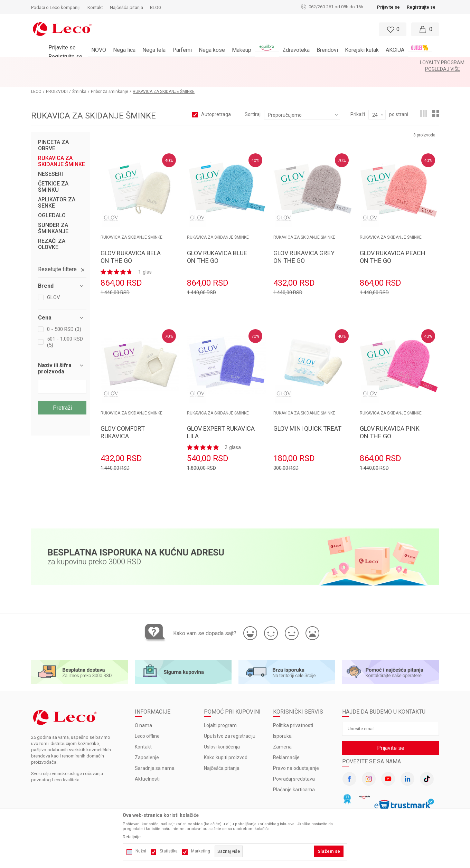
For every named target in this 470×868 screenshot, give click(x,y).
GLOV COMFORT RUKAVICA (123, 414)
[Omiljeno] (392, 29)
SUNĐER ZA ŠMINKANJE (53, 210)
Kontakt (143, 728)
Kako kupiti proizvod (226, 739)
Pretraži (62, 389)
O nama (143, 707)
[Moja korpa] (425, 29)
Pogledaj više (258, 63)
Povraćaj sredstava (294, 760)
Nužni (141, 851)
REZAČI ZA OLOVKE (52, 226)
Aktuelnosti (147, 760)
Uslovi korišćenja (222, 728)
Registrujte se (421, 7)
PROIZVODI (57, 73)
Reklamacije (286, 739)
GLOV (54, 279)
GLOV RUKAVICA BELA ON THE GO (131, 238)
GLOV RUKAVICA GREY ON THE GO (304, 238)
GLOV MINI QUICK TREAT (307, 410)
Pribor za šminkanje (110, 73)
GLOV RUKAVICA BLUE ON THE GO (217, 238)
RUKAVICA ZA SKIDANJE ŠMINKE (62, 143)
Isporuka (282, 717)
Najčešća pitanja (222, 750)
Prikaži (358, 96)
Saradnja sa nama (155, 750)
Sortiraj (253, 96)
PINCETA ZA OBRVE (53, 127)
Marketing (201, 851)
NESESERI (50, 155)
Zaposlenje (147, 739)
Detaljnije (132, 837)
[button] (228, 29)
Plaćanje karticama (294, 771)
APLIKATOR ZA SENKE (57, 184)
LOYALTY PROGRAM (217, 63)
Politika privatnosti (293, 707)
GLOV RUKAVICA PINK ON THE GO (390, 414)
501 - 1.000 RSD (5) (65, 323)
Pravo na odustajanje (296, 750)
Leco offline (147, 717)
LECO (36, 73)
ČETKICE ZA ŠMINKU (53, 168)
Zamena (282, 728)
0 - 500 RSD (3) (64, 311)
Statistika (169, 851)
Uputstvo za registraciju (230, 717)
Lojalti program (220, 707)
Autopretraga (216, 96)
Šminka (79, 73)
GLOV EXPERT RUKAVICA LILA (221, 414)
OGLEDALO (52, 197)
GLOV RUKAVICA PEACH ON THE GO (393, 238)
